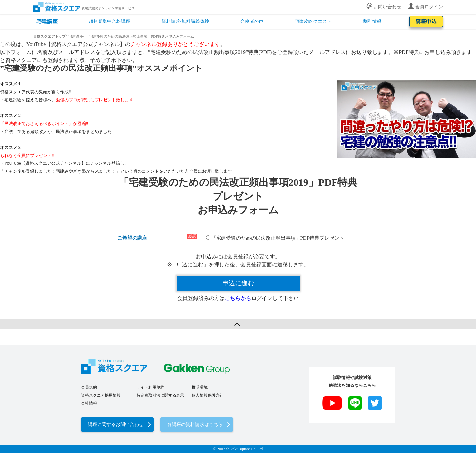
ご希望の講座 (132, 238)
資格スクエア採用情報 (101, 395)
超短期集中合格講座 (109, 21)
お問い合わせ (387, 7)
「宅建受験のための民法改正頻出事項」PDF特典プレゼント (275, 238)
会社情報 (89, 403)
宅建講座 (47, 21)
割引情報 (372, 21)
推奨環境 (200, 387)
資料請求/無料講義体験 (185, 21)
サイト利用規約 (150, 387)
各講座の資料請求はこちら (195, 424)
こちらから (238, 298)
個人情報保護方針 (208, 395)
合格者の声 (252, 21)
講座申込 (426, 21)
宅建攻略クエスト (313, 21)
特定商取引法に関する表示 (160, 395)
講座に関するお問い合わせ (116, 424)
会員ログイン (429, 7)
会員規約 (89, 387)
